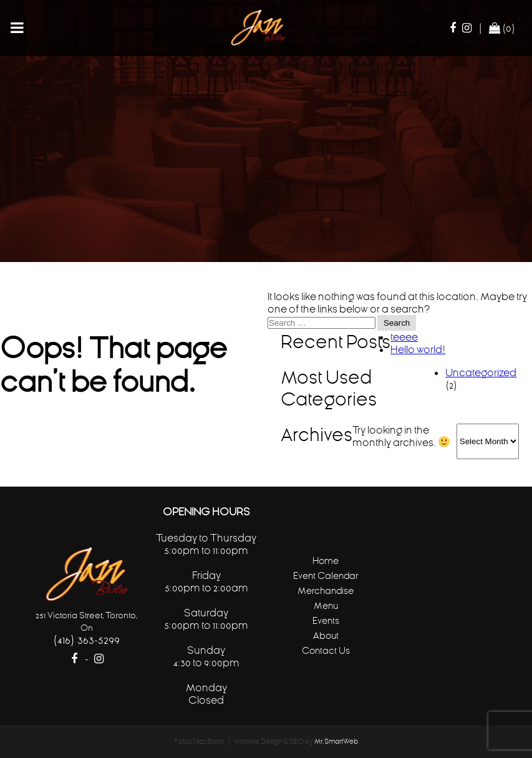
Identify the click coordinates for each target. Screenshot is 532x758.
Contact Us (326, 650)
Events (326, 620)
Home (326, 561)
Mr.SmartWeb (336, 741)
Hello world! (418, 349)
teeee (404, 337)
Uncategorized (481, 372)
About (326, 635)
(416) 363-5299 (86, 640)
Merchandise (326, 590)
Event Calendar (326, 576)
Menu (326, 605)
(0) (502, 28)
